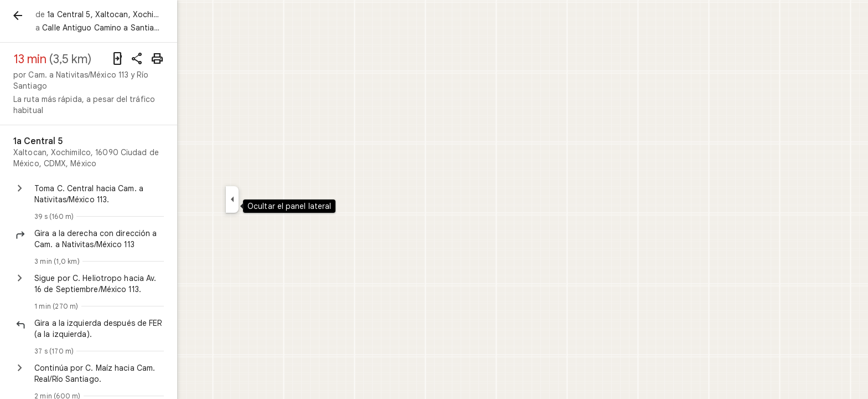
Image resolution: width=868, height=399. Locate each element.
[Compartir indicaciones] (226, 59)
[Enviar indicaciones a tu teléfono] (206, 59)
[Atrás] (58, 16)
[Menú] (20, 19)
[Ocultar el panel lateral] (272, 199)
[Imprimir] (246, 59)
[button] (163, 217)
